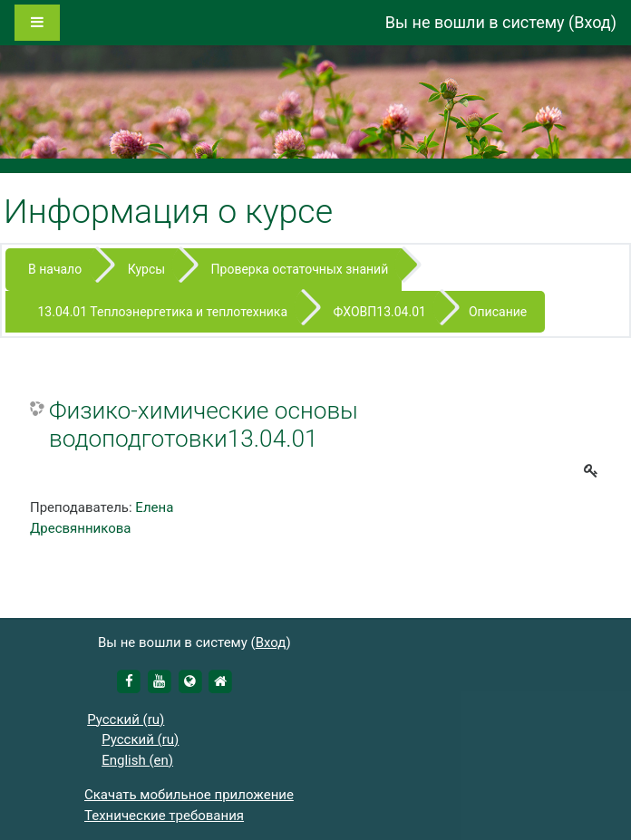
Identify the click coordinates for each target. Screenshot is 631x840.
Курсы (146, 269)
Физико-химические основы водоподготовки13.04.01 (204, 425)
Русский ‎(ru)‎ (126, 719)
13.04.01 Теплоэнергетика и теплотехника (162, 312)
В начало (55, 269)
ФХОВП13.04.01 (380, 312)
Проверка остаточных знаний (300, 269)
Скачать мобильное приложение (189, 795)
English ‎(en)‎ (137, 760)
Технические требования (164, 816)
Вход (592, 22)
